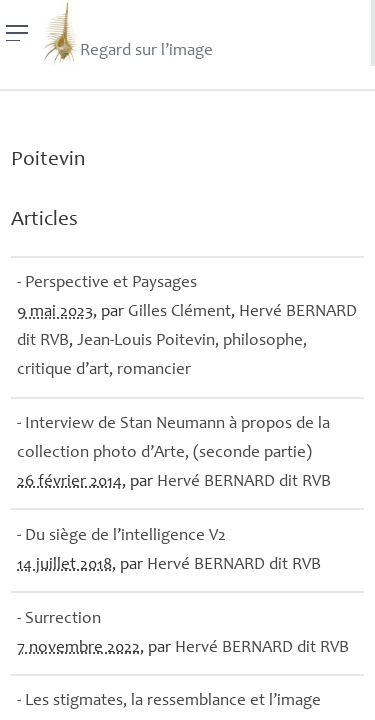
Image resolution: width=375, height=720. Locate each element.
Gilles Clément (179, 312)
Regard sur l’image (126, 33)
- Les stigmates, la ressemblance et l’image (169, 701)
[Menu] (17, 33)
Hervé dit (244, 482)
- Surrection (59, 619)
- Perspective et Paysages (107, 283)
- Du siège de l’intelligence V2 (121, 536)
